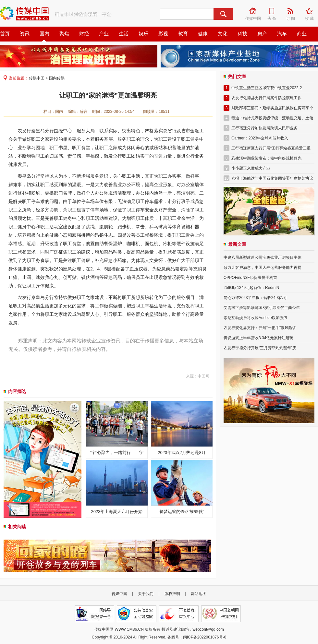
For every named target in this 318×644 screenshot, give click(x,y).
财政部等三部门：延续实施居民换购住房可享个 (272, 108)
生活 (124, 34)
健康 (203, 34)
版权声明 (172, 594)
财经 (84, 34)
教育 (183, 34)
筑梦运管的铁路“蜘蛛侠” (182, 512)
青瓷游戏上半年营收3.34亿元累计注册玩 (258, 338)
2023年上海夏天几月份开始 (117, 512)
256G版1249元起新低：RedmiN (251, 288)
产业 (104, 34)
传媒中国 (253, 11)
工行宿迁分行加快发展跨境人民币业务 (264, 128)
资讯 (25, 34)
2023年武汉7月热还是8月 (182, 453)
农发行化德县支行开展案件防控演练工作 (266, 98)
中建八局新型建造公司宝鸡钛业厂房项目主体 (263, 257)
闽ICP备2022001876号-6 (205, 637)
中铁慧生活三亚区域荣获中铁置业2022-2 (267, 88)
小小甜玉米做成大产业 (251, 168)
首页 (5, 34)
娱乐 (143, 34)
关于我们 (146, 594)
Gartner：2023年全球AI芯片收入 (260, 138)
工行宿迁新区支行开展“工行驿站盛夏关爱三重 (271, 148)
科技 (242, 34)
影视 (163, 34)
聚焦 (64, 34)
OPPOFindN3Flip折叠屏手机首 (250, 278)
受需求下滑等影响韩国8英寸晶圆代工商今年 (262, 308)
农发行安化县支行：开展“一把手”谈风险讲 (260, 328)
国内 (44, 34)
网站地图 (199, 594)
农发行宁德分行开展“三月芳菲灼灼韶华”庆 (260, 348)
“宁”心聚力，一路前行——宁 (117, 453)
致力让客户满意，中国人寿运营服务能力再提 (263, 268)
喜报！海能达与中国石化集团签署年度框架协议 (272, 178)
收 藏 (312, 11)
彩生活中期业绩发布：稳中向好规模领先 (266, 158)
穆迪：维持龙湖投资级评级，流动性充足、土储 (272, 118)
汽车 (282, 34)
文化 (223, 34)
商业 (302, 34)
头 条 (274, 11)
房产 (262, 34)
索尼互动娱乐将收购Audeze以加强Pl (255, 318)
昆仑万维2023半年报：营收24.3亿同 (255, 298)
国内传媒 (57, 78)
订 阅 (293, 11)
